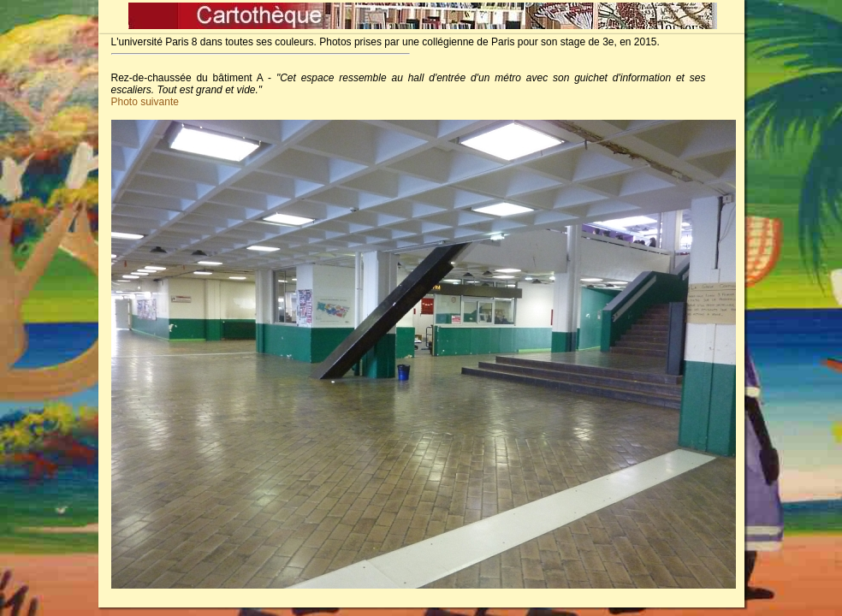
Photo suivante (145, 102)
